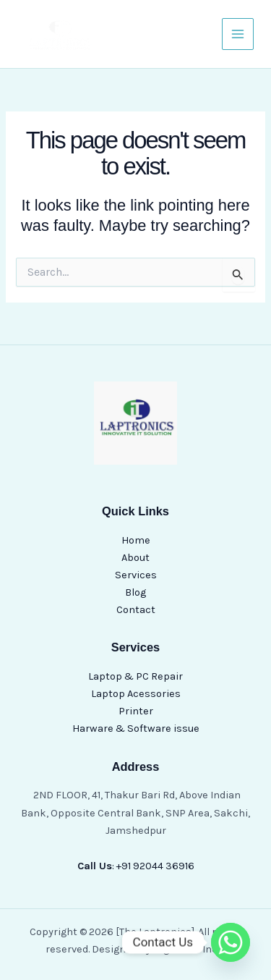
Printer (136, 711)
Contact (136, 610)
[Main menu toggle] (238, 34)
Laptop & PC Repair (135, 676)
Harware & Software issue (136, 728)
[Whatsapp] (231, 942)
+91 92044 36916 (155, 866)
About (135, 558)
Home (136, 540)
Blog (135, 592)
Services (136, 575)
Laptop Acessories (136, 694)
